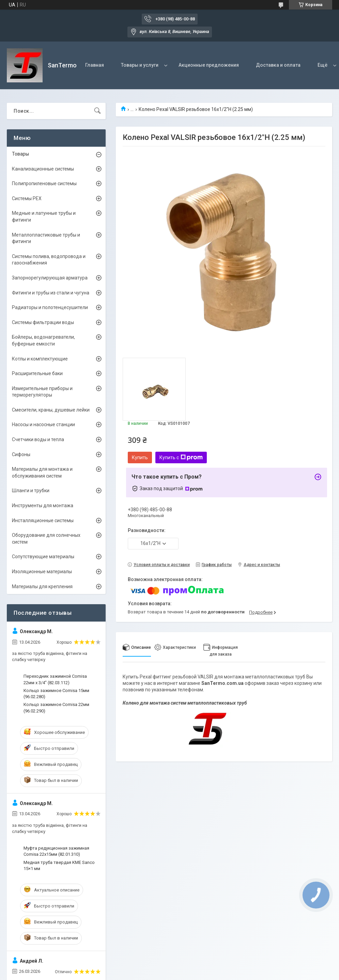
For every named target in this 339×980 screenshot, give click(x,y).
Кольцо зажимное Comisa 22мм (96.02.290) (56, 708)
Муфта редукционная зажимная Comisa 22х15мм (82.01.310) (56, 851)
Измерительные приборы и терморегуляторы (42, 392)
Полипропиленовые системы (44, 183)
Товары (20, 154)
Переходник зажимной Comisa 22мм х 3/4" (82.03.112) (55, 679)
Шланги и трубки (31, 491)
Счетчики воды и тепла (38, 439)
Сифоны (21, 454)
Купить (140, 457)
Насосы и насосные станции (43, 424)
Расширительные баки (37, 373)
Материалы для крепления (42, 587)
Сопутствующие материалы (43, 557)
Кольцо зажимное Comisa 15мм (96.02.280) (56, 694)
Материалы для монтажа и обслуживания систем (42, 472)
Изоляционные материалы (42, 572)
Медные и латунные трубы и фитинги (44, 216)
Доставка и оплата (278, 65)
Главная (95, 65)
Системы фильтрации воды (43, 322)
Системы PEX (27, 198)
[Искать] (97, 111)
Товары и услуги (140, 65)
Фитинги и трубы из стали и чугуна (51, 293)
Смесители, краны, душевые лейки (51, 410)
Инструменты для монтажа (43, 505)
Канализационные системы (43, 169)
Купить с (181, 457)
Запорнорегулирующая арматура (50, 278)
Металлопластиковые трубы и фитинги (46, 238)
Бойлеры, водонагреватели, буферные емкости (43, 340)
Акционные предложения (209, 65)
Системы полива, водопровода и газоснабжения (49, 260)
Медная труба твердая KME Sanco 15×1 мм (59, 865)
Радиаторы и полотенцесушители (50, 307)
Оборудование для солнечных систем (46, 539)
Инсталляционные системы (43, 520)
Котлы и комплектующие (40, 359)
